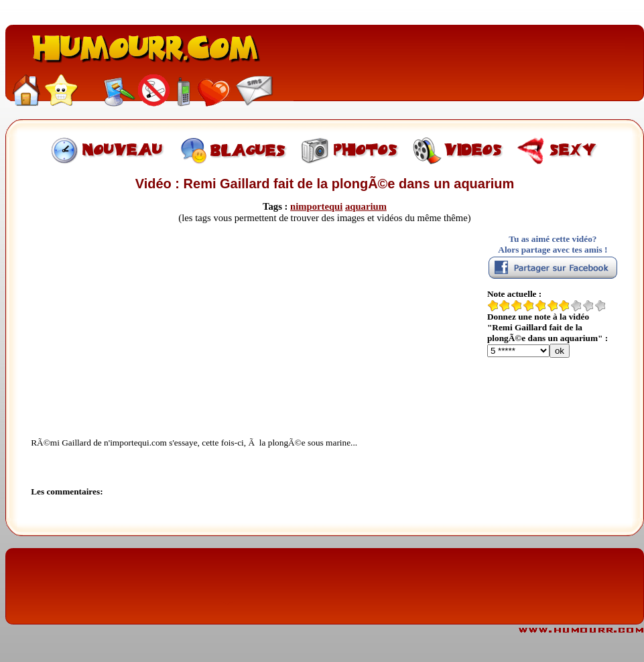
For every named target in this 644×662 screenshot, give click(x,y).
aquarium (366, 206)
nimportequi (316, 206)
